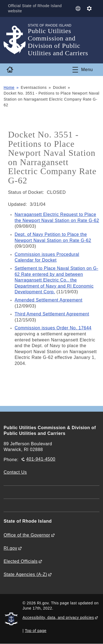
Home (9, 87)
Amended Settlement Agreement (48, 300)
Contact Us (15, 472)
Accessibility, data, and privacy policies (58, 617)
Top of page (36, 631)
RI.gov (10, 548)
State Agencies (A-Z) (25, 574)
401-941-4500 (41, 459)
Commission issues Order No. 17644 (53, 328)
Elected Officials (21, 561)
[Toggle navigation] (83, 70)
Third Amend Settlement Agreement (52, 314)
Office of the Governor (27, 535)
